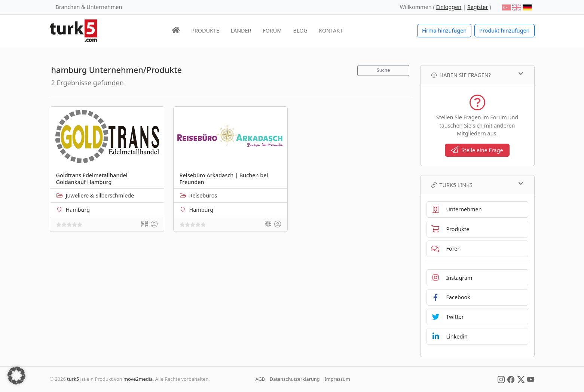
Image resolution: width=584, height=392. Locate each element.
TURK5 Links (477, 185)
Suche (383, 70)
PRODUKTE (205, 30)
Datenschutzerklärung (295, 379)
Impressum (337, 379)
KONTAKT (331, 30)
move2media (138, 379)
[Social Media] (501, 379)
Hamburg (78, 210)
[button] (16, 376)
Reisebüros (203, 195)
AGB (260, 379)
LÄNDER (241, 30)
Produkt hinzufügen (504, 30)
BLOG (300, 30)
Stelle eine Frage (477, 150)
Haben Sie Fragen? (477, 75)
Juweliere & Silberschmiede (100, 195)
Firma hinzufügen (444, 30)
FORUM (272, 30)
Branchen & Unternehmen (89, 7)
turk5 (73, 379)
